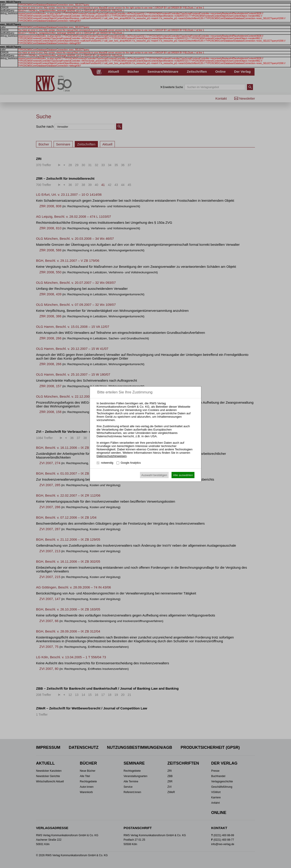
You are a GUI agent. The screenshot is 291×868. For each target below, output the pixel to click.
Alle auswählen (183, 475)
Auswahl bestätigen (154, 475)
